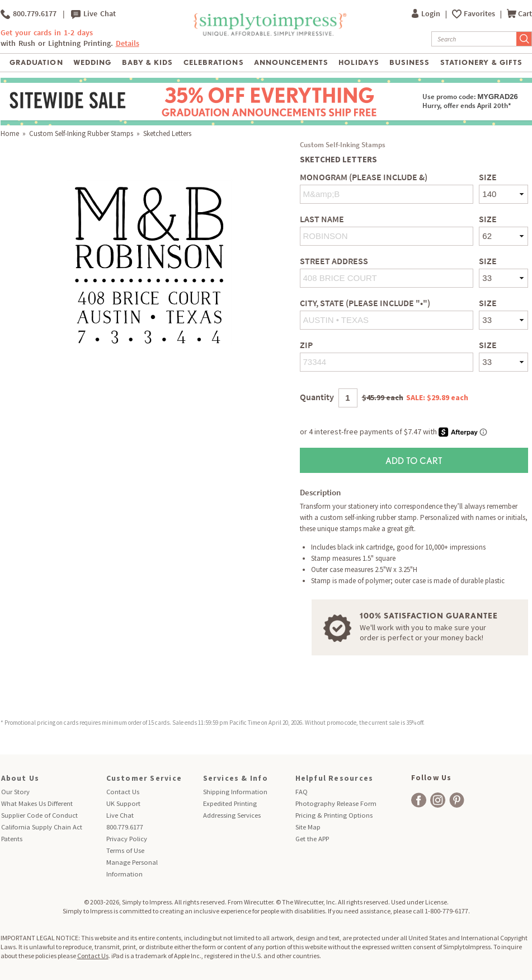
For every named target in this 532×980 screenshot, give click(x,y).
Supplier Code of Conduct (39, 815)
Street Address (334, 261)
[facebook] (419, 800)
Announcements (291, 62)
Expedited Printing (230, 803)
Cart (519, 14)
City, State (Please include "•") (365, 303)
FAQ (302, 792)
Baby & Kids (147, 62)
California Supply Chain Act (42, 827)
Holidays (359, 62)
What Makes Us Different (37, 803)
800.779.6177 (29, 14)
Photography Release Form (336, 803)
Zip (306, 345)
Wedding (92, 62)
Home (10, 133)
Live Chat (93, 14)
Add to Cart (414, 460)
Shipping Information (235, 792)
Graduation (36, 62)
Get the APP (312, 839)
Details (128, 43)
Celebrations (213, 62)
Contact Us (123, 792)
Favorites (480, 14)
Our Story (15, 792)
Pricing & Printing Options (334, 815)
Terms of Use (125, 850)
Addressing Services (232, 815)
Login (427, 14)
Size (488, 177)
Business (409, 62)
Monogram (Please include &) (364, 177)
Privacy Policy (127, 839)
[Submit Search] (524, 39)
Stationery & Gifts (481, 62)
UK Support (123, 803)
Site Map (308, 827)
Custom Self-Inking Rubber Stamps (81, 133)
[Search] (474, 39)
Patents (12, 839)
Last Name (322, 219)
